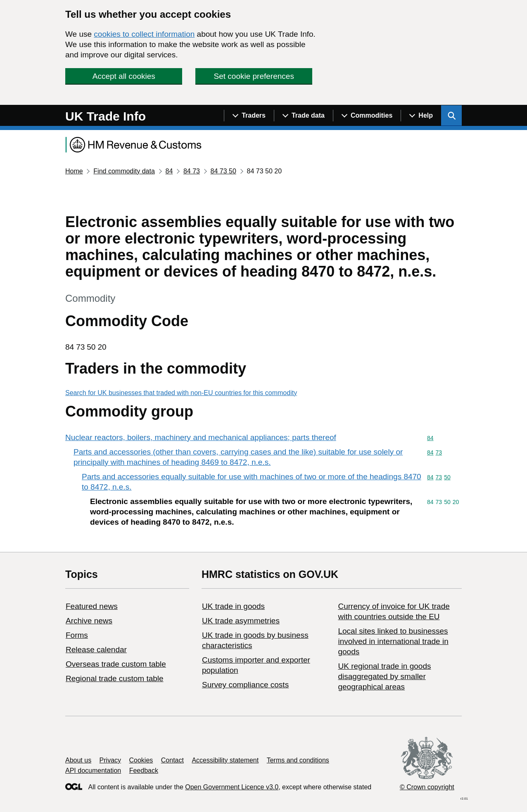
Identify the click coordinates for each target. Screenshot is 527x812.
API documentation (93, 771)
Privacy (110, 760)
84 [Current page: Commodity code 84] (169, 171)
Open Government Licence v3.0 (232, 787)
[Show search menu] (451, 116)
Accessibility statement (225, 760)
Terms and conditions (298, 760)
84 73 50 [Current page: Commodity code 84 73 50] (223, 171)
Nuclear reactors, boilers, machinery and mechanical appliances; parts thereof (201, 437)
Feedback (144, 771)
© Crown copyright (427, 787)
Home (74, 171)
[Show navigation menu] (249, 116)
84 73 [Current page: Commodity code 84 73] (192, 171)
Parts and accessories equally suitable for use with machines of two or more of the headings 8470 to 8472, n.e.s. (252, 482)
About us (78, 760)
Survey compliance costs (245, 685)
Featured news (92, 606)
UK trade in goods (233, 606)
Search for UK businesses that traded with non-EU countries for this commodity (181, 393)
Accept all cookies (124, 76)
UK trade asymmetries (241, 621)
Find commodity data (124, 171)
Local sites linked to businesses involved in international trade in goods (393, 641)
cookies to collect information (144, 34)
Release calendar (96, 650)
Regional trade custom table (115, 678)
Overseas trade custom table (116, 664)
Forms (77, 635)
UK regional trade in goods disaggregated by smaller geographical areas (384, 676)
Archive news (89, 621)
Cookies (141, 760)
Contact (172, 760)
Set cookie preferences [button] (254, 76)
